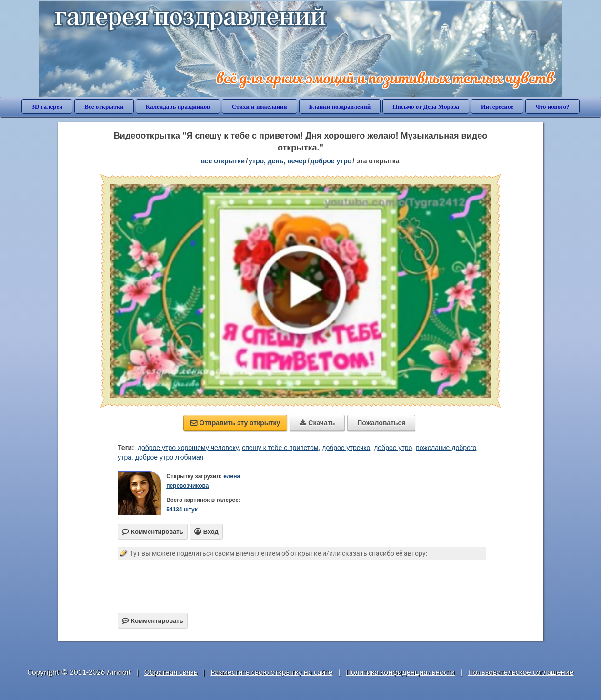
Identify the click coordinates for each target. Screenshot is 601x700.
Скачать (317, 423)
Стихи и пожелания (260, 106)
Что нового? (552, 106)
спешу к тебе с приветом (280, 448)
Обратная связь (171, 672)
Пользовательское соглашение (521, 672)
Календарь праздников (178, 106)
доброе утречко (346, 448)
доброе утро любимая (170, 457)
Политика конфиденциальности (400, 672)
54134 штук (182, 510)
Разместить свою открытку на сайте (271, 672)
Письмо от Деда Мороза (426, 106)
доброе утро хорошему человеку (188, 448)
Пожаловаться (381, 423)
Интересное (497, 106)
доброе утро (331, 161)
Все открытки (104, 106)
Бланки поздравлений (340, 106)
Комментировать (153, 621)
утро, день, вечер (278, 161)
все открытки (223, 161)
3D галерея (47, 106)
